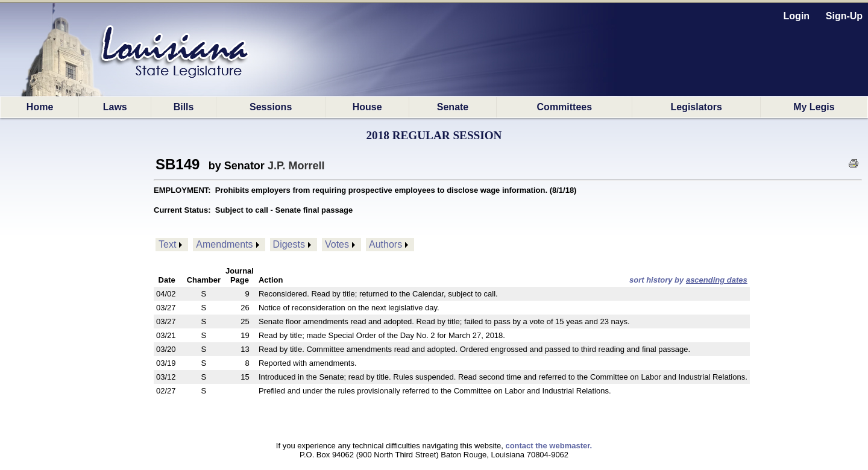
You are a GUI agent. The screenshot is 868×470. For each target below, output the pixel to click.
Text (167, 244)
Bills (184, 107)
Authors (385, 244)
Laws (115, 107)
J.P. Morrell (296, 166)
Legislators (696, 107)
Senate (453, 107)
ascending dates (717, 280)
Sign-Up (844, 16)
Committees (565, 107)
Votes (337, 244)
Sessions (271, 107)
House (367, 107)
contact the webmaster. (549, 446)
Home (40, 107)
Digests (289, 244)
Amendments (224, 244)
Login (797, 16)
